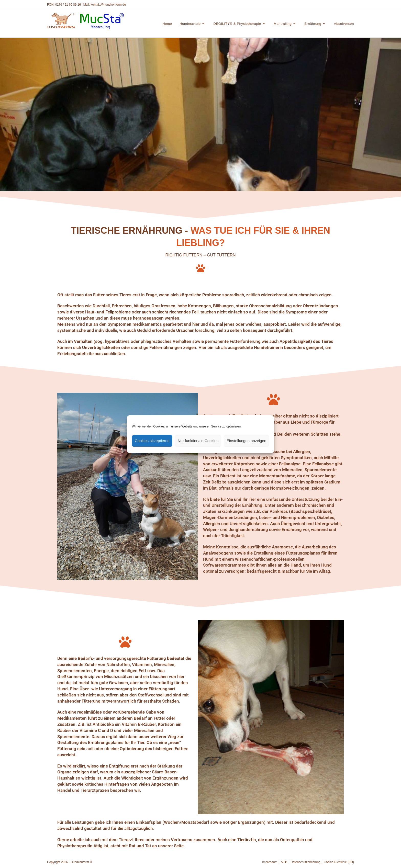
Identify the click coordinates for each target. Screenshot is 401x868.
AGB (284, 862)
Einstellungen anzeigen (246, 441)
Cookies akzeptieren (152, 441)
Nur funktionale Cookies (198, 441)
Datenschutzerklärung (305, 862)
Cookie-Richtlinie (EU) (339, 862)
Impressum (270, 862)
